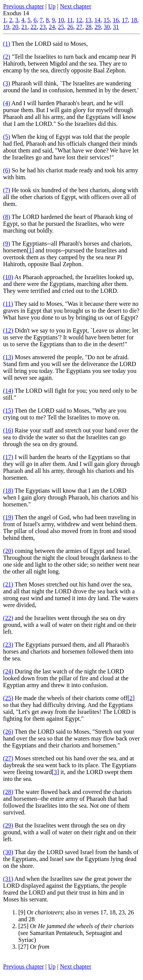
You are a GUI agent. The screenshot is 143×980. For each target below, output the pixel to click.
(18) (8, 491)
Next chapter (76, 6)
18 (134, 20)
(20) (8, 551)
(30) (8, 852)
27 (79, 27)
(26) (8, 732)
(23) (8, 645)
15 (106, 20)
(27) (8, 758)
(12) (8, 330)
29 (98, 27)
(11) (8, 304)
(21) (8, 584)
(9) (7, 243)
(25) (8, 698)
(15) (8, 410)
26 (70, 27)
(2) (7, 57)
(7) (7, 190)
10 (61, 20)
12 (79, 20)
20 (15, 27)
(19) (8, 517)
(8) (7, 217)
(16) (8, 430)
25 (61, 27)
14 (97, 20)
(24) (8, 671)
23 (43, 27)
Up (52, 6)
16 (116, 20)
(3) (7, 83)
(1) (7, 44)
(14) (8, 391)
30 (107, 27)
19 (6, 27)
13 (88, 20)
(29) (8, 825)
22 (34, 27)
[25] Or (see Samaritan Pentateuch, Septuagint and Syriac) (76, 933)
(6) (7, 170)
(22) (8, 618)
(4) (7, 103)
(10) (8, 277)
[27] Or (34, 947)
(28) (8, 792)
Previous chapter (23, 6)
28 (88, 27)
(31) (8, 879)
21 (24, 27)
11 (70, 20)
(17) (8, 457)
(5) (7, 137)
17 (125, 20)
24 (52, 27)
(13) (8, 357)
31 (116, 27)
